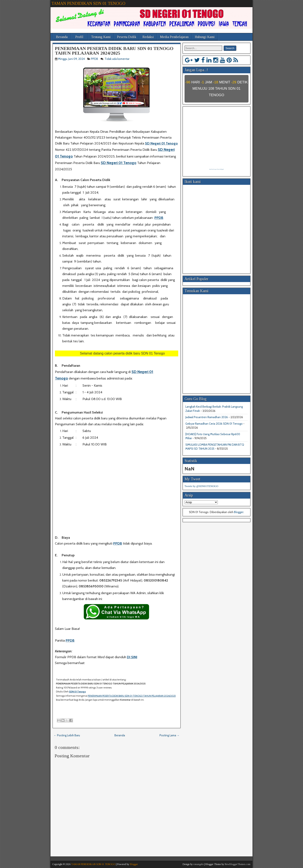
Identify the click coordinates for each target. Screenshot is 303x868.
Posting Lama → (169, 735)
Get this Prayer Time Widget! (216, 169)
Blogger (239, 512)
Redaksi (148, 37)
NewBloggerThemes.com (238, 864)
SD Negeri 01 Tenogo (161, 143)
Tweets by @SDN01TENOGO (201, 486)
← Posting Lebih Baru (67, 735)
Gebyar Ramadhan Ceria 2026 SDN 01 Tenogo (214, 424)
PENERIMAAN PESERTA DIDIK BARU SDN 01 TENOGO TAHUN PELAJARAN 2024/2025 (114, 51)
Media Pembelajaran (174, 37)
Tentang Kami (101, 37)
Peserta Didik (127, 37)
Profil (79, 37)
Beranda (62, 37)
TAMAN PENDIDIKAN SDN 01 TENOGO (88, 3)
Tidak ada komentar (117, 59)
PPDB (94, 59)
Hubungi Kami (205, 37)
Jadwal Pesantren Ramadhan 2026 (207, 417)
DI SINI (132, 657)
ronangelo (198, 864)
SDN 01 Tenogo (77, 692)
